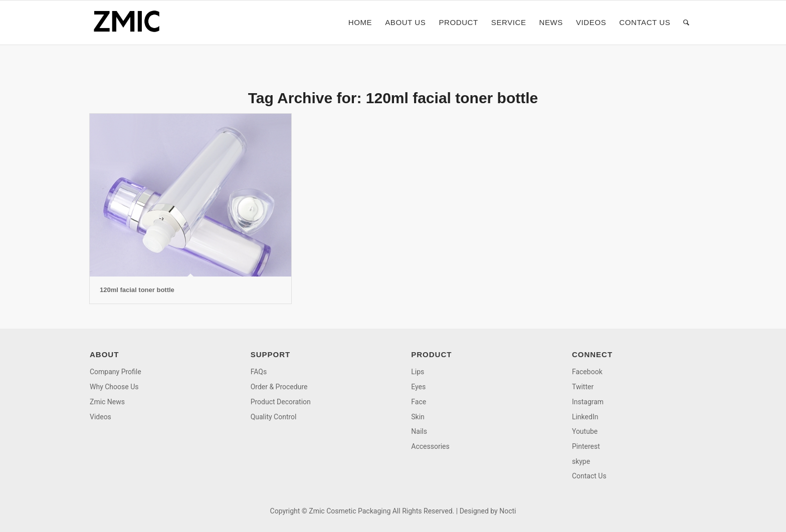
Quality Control (274, 417)
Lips (418, 372)
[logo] (130, 23)
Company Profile (116, 372)
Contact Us (589, 476)
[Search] (686, 23)
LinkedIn (585, 417)
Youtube (585, 431)
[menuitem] (360, 23)
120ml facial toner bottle (137, 290)
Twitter (583, 387)
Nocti (508, 511)
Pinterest (586, 446)
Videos (101, 417)
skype (581, 461)
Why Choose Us (114, 387)
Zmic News (107, 402)
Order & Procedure (279, 387)
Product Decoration (281, 402)
